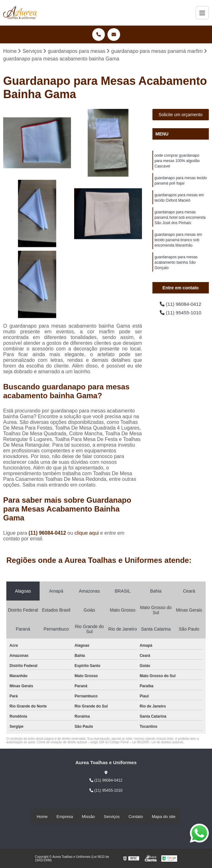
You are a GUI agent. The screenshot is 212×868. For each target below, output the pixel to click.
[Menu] (202, 13)
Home (42, 817)
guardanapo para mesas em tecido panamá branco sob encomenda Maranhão (178, 244)
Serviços (112, 817)
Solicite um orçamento (180, 115)
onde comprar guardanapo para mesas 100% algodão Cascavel (177, 161)
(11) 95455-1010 (180, 313)
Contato (136, 817)
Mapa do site (164, 817)
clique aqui (87, 533)
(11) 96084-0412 (48, 533)
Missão (88, 817)
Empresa (65, 817)
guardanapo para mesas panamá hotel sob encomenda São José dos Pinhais (180, 220)
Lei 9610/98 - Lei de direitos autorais (158, 742)
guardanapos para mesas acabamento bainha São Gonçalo (176, 267)
